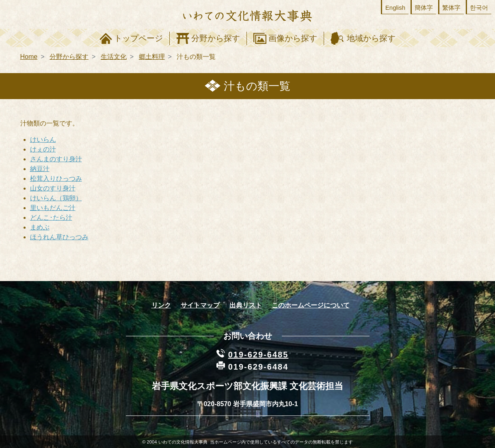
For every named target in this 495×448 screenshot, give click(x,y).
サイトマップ (200, 305)
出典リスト (246, 305)
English (395, 8)
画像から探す (293, 38)
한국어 (479, 8)
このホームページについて (311, 305)
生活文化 (114, 57)
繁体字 (451, 8)
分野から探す (216, 38)
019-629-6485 (258, 355)
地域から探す (371, 38)
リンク (161, 305)
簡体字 (424, 8)
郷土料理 (152, 57)
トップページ (138, 38)
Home (29, 57)
